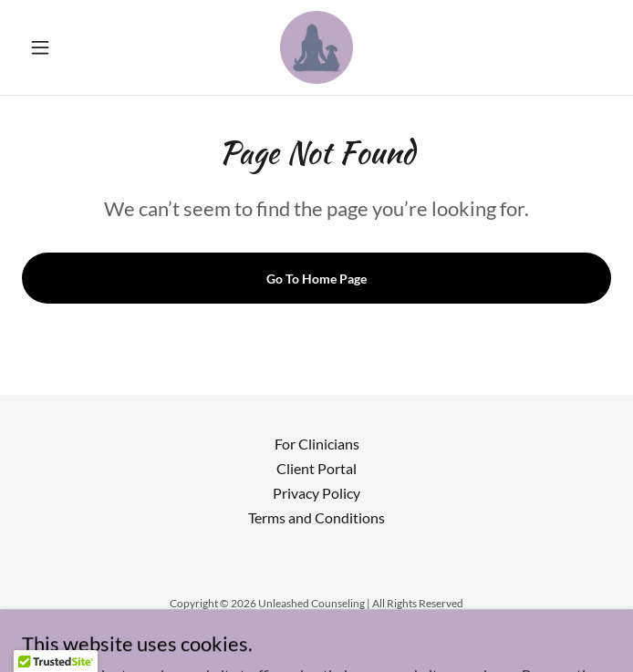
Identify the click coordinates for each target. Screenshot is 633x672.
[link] (316, 47)
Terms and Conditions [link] (316, 517)
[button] (66, 47)
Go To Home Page (316, 279)
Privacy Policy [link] (316, 493)
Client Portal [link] (316, 468)
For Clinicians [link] (317, 444)
